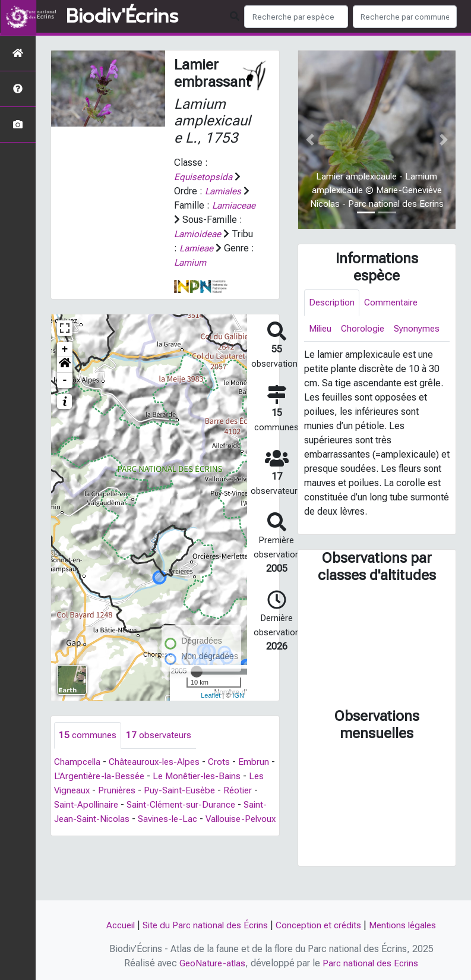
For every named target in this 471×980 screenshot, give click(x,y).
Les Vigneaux (113, 805)
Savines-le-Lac (241, 834)
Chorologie (367, 330)
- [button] (65, 395)
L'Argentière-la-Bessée (141, 791)
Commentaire (394, 303)
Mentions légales (409, 925)
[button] (65, 379)
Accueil (114, 925)
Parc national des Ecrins (372, 963)
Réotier (75, 819)
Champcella (79, 776)
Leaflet (211, 710)
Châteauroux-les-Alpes (159, 776)
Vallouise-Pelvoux (97, 848)
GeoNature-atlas (211, 963)
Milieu (322, 330)
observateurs (160, 750)
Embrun (69, 791)
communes (88, 750)
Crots (226, 776)
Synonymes (332, 356)
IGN (238, 710)
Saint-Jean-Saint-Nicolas (149, 834)
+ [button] (65, 364)
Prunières (169, 805)
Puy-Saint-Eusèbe (233, 805)
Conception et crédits (321, 925)
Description (333, 303)
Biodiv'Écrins (122, 17)
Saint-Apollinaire (133, 819)
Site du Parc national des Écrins (203, 925)
